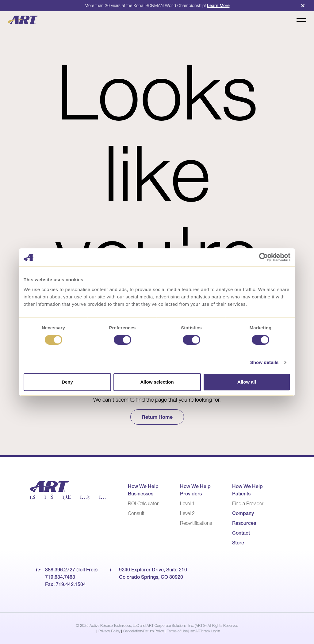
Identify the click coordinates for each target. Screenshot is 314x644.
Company (243, 513)
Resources (244, 523)
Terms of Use (177, 631)
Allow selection (157, 382)
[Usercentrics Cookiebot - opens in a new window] (264, 257)
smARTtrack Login (205, 631)
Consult (136, 513)
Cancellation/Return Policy (144, 631)
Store (238, 543)
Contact (241, 533)
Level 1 (187, 503)
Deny (67, 382)
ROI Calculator (143, 503)
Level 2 (187, 513)
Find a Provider (248, 503)
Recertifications (196, 523)
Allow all (247, 382)
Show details (264, 362)
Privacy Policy (109, 631)
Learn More (218, 6)
